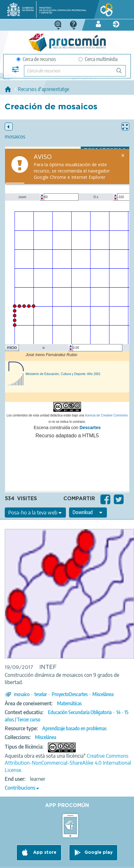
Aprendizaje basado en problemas (74, 728)
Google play (99, 853)
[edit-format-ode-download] (88, 513)
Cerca (122, 73)
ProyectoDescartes (70, 694)
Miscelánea (103, 694)
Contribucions (20, 788)
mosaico (22, 694)
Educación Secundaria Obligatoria (80, 712)
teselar (41, 694)
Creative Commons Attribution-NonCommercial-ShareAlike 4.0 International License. (68, 763)
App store (44, 853)
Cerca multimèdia (98, 59)
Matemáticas (69, 703)
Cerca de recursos (36, 59)
